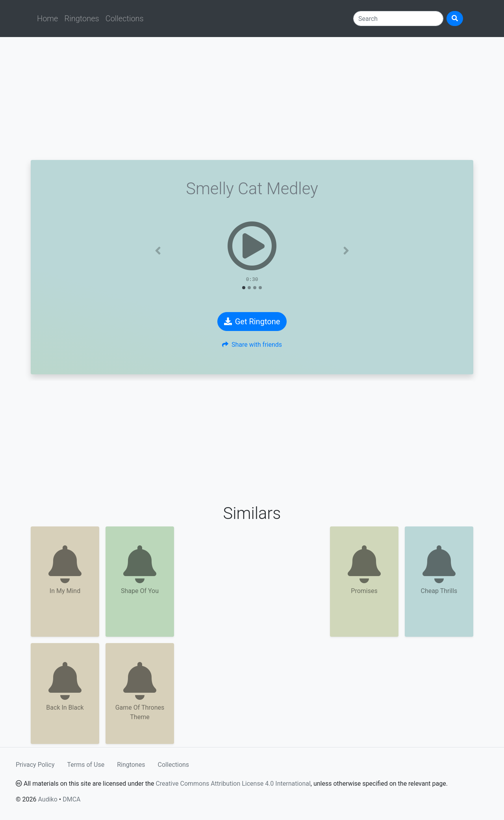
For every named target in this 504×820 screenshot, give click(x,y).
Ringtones (82, 19)
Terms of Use (86, 765)
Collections (125, 19)
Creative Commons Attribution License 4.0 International (233, 784)
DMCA (71, 799)
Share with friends (252, 345)
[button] (158, 251)
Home (47, 19)
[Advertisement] (252, 99)
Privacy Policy (35, 765)
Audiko (47, 799)
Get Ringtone (252, 322)
